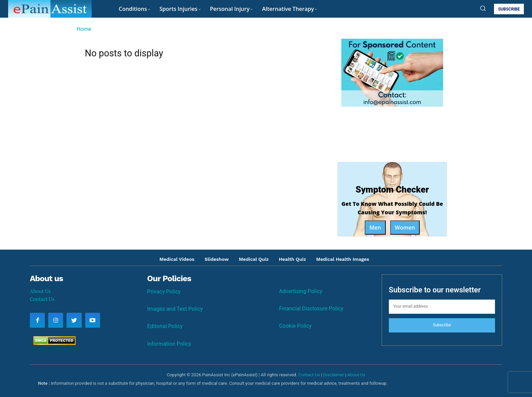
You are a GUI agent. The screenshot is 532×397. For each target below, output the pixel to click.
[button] (483, 8)
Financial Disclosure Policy (311, 309)
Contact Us (42, 299)
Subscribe (442, 325)
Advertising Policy (300, 291)
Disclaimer (334, 375)
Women (405, 228)
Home (84, 29)
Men (375, 228)
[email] (442, 307)
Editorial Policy (165, 326)
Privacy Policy (164, 292)
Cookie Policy (295, 326)
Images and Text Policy (175, 309)
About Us (40, 291)
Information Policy (169, 344)
